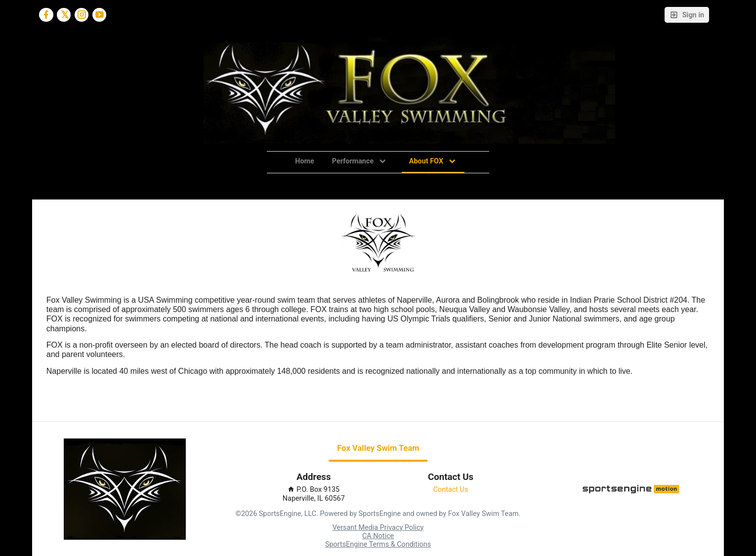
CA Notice (378, 536)
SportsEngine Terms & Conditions (378, 544)
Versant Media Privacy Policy (378, 528)
